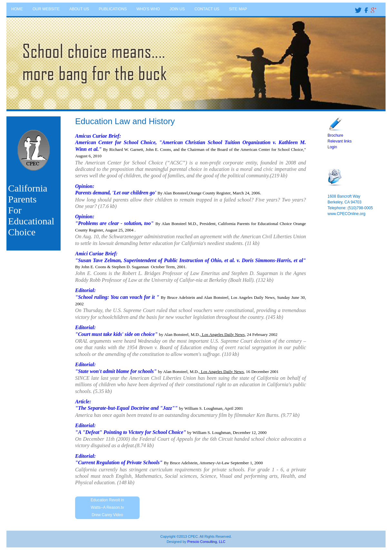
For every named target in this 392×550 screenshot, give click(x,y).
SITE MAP (238, 9)
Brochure (335, 135)
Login (332, 147)
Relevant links (340, 141)
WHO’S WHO (148, 9)
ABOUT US (79, 9)
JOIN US (177, 9)
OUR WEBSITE (46, 9)
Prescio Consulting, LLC (206, 542)
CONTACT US (207, 9)
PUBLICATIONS (113, 9)
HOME (17, 9)
